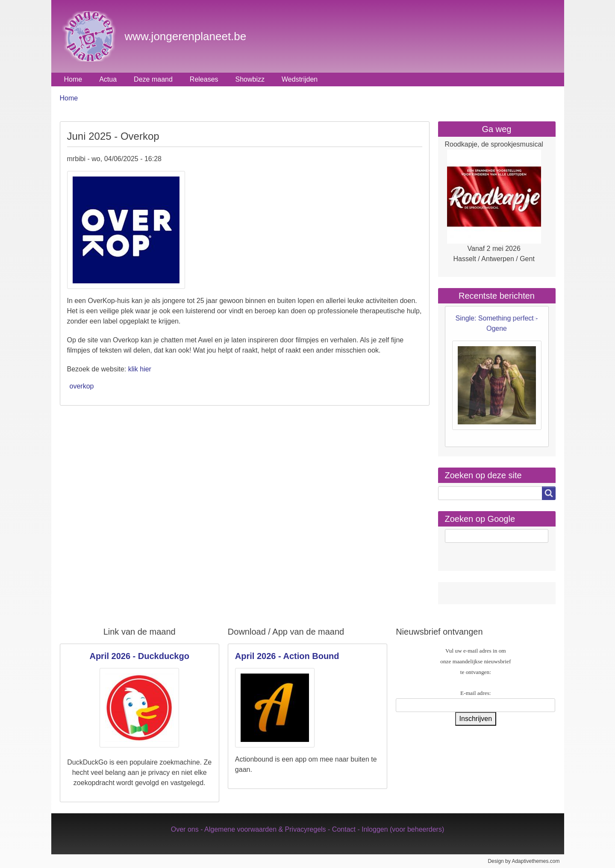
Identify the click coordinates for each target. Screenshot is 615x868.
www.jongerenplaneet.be (186, 36)
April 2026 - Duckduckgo (139, 656)
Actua (108, 79)
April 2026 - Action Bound (287, 656)
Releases (204, 79)
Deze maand (153, 79)
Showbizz (250, 79)
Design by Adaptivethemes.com (524, 861)
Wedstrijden (300, 79)
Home (73, 79)
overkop (82, 386)
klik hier (140, 369)
